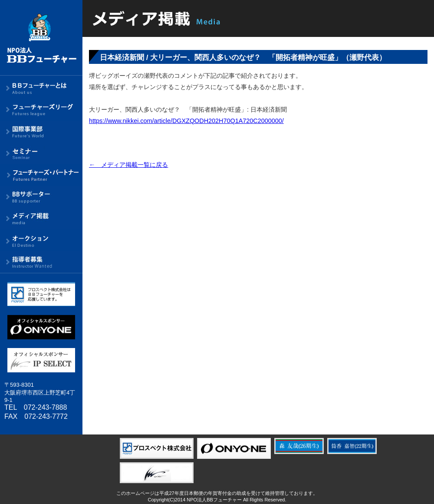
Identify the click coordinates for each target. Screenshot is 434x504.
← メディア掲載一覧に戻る (128, 165)
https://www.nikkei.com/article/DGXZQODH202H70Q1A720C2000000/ (186, 121)
